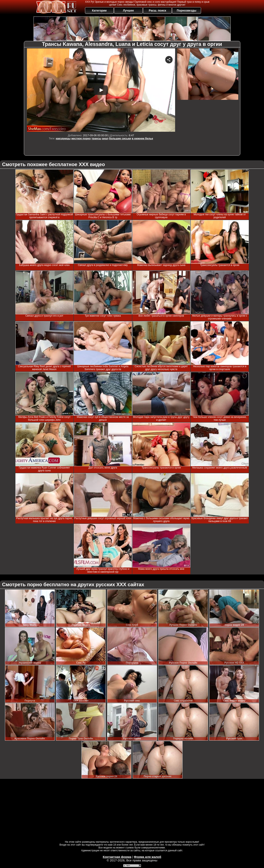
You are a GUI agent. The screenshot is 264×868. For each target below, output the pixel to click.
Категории (99, 10)
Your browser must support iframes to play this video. (101, 90)
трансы (97, 138)
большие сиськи (120, 138)
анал (105, 138)
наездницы (63, 138)
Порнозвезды (187, 10)
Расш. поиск (158, 10)
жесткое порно (81, 138)
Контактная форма (117, 857)
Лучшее (128, 10)
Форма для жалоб (147, 857)
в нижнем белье (142, 138)
